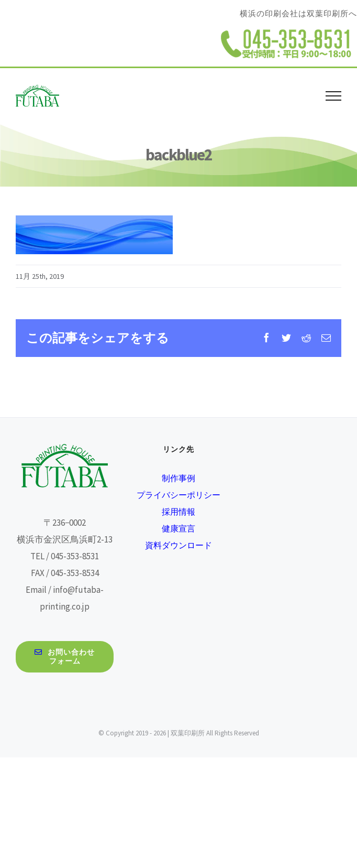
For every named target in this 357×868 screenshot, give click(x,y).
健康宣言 (178, 528)
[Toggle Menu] (334, 96)
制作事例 (178, 478)
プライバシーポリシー (178, 495)
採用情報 (178, 512)
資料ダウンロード (178, 545)
